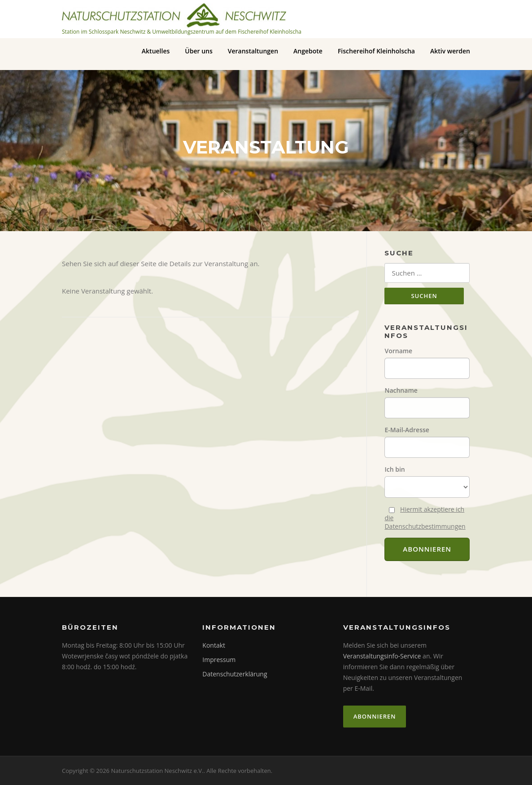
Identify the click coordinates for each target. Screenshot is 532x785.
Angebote (308, 51)
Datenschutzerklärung (235, 674)
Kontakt (214, 645)
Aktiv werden (450, 51)
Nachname (401, 390)
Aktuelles (156, 51)
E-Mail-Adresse (407, 430)
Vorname (398, 351)
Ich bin (395, 469)
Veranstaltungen (253, 51)
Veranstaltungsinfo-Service (382, 656)
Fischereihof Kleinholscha (376, 51)
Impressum (219, 660)
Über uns (198, 51)
